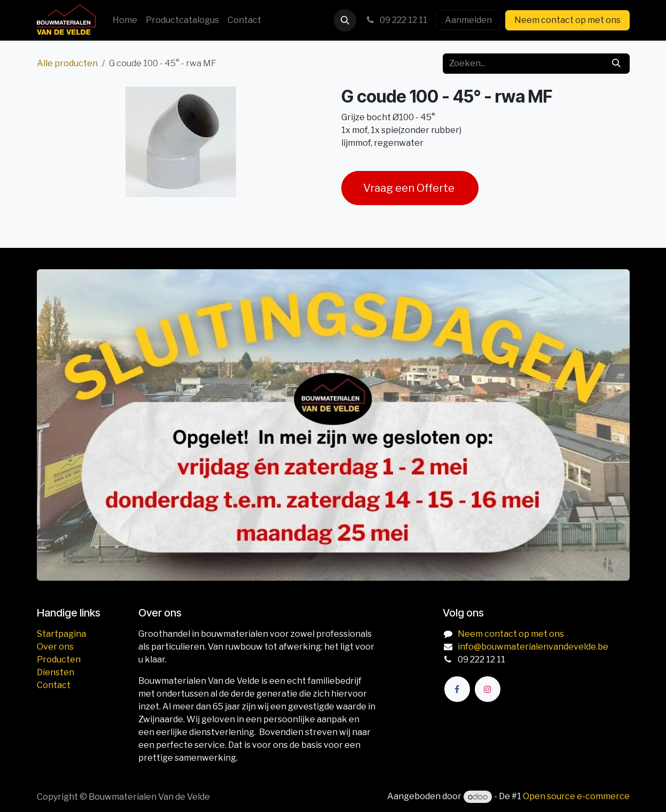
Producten (59, 659)
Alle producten (67, 63)
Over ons (55, 647)
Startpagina (61, 634)
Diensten (56, 672)
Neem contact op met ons (567, 20)
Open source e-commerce (576, 797)
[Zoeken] (616, 64)
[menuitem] (125, 20)
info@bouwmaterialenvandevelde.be (533, 647)
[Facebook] (457, 689)
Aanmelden (468, 20)
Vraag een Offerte (410, 188)
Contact (54, 685)
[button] (345, 20)
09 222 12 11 (396, 20)
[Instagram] (488, 689)
